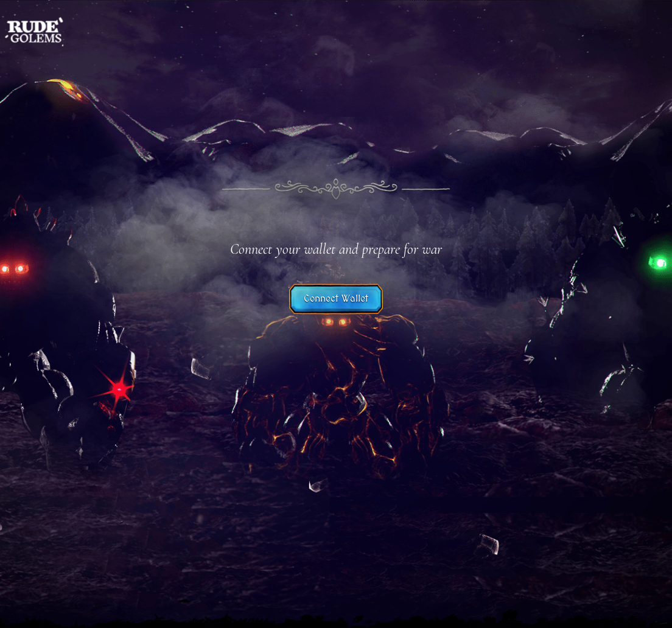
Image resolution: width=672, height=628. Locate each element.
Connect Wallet (336, 299)
